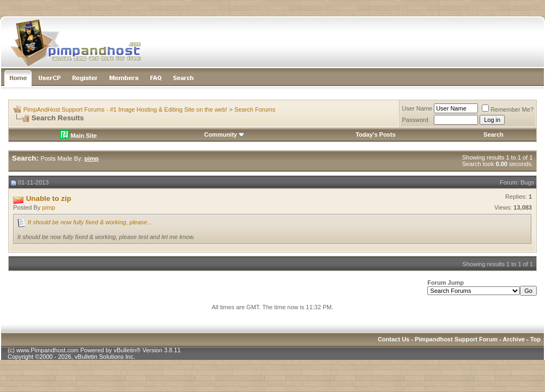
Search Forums (255, 109)
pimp (49, 207)
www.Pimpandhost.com (47, 350)
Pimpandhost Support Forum (456, 339)
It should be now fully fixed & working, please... (90, 222)
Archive (514, 339)
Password (415, 120)
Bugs (527, 182)
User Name (417, 108)
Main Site (78, 136)
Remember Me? (508, 109)
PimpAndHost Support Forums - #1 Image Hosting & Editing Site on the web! (125, 109)
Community (224, 134)
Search (493, 134)
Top (535, 339)
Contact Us (393, 339)
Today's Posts (375, 134)
